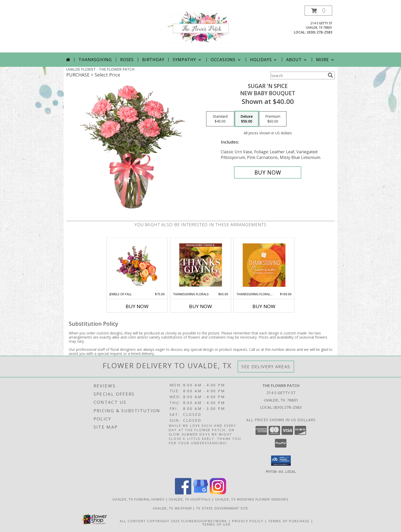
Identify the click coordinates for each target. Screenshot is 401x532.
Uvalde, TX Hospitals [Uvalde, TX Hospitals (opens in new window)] (190, 499)
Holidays (264, 60)
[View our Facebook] (183, 493)
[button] (318, 11)
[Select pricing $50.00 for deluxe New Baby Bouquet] (247, 119)
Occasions (226, 60)
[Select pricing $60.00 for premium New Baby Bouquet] (273, 119)
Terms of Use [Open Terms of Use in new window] (216, 524)
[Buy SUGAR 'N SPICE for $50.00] (268, 172)
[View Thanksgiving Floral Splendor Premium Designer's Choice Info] (264, 265)
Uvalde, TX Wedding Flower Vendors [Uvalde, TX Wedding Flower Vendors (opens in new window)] (252, 499)
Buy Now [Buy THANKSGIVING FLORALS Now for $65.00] (201, 306)
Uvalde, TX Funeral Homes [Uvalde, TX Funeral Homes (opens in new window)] (138, 499)
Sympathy (187, 60)
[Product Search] (298, 75)
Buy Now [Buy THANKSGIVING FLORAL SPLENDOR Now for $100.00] (264, 306)
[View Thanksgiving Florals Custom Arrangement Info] (201, 265)
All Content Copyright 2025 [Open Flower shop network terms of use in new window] (150, 521)
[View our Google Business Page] (201, 493)
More (325, 60)
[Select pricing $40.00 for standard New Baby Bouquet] (220, 119)
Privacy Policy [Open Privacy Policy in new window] (248, 521)
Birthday (153, 60)
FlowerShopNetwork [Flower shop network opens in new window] (204, 521)
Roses (127, 60)
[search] (330, 75)
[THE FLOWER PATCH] (201, 29)
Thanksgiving (95, 60)
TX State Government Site (222, 508)
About (297, 60)
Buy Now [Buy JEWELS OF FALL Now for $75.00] (137, 306)
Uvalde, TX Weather (172, 508)
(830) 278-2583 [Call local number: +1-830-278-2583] (320, 32)
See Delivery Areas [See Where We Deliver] (266, 367)
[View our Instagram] (218, 493)
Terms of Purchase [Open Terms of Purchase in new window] (289, 521)
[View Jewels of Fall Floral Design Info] (137, 265)
